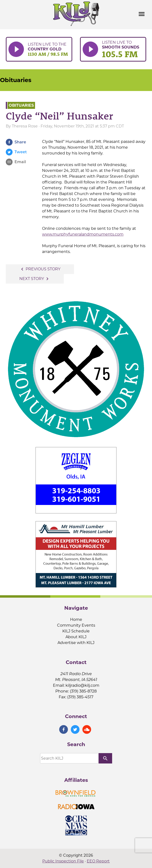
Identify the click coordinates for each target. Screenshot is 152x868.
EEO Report (98, 861)
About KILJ (76, 637)
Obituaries (16, 80)
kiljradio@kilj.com (82, 685)
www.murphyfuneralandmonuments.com (83, 234)
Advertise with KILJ (76, 643)
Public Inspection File (63, 861)
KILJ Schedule (76, 631)
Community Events (76, 625)
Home (76, 619)
